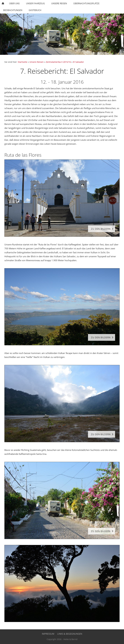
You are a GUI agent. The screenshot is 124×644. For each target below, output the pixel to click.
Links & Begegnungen (70, 634)
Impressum (48, 634)
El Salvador (78, 62)
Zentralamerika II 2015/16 (58, 62)
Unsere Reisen (37, 62)
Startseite (23, 62)
